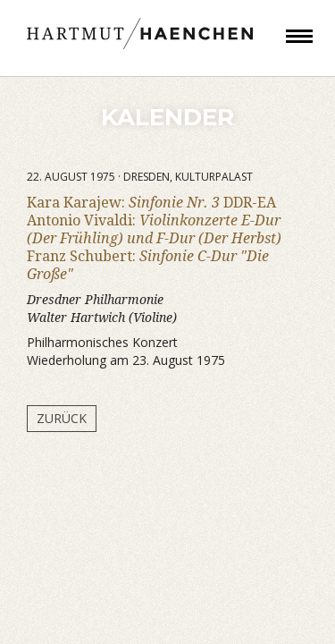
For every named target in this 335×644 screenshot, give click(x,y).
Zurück (62, 418)
